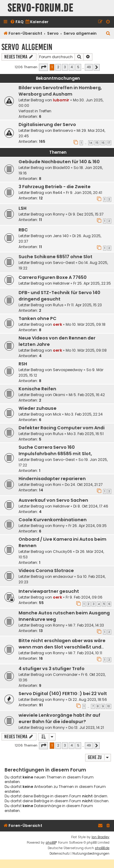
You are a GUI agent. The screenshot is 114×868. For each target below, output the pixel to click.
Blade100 (61, 168)
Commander (65, 675)
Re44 (58, 193)
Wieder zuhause (38, 408)
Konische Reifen (37, 389)
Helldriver (61, 283)
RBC (23, 230)
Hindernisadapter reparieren (52, 479)
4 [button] (72, 67)
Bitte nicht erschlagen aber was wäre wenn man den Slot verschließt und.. (62, 644)
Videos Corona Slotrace (46, 571)
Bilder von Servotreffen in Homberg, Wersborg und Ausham (60, 91)
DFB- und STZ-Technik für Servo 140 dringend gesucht (59, 296)
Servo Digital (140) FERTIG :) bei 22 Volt (63, 694)
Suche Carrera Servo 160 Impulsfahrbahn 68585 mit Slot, (55, 450)
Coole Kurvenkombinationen (53, 520)
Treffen (45, 111)
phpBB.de (102, 848)
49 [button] (89, 67)
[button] (43, 67)
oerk (57, 324)
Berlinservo (63, 130)
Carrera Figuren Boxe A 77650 (53, 277)
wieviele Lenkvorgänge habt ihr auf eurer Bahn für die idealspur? (59, 718)
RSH (23, 364)
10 (109, 706)
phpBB (51, 843)
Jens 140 (61, 236)
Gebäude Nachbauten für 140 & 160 (59, 162)
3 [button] (65, 67)
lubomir (61, 100)
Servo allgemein (27, 47)
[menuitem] (17, 22)
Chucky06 (62, 552)
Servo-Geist (64, 263)
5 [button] (78, 67)
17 (109, 143)
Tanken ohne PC (38, 318)
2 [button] (58, 67)
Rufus (58, 305)
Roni (57, 485)
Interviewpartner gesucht (49, 591)
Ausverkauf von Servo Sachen (53, 500)
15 (97, 143)
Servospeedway (68, 370)
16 (103, 143)
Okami (59, 395)
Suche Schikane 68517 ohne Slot (55, 257)
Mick (57, 414)
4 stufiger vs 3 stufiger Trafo (52, 669)
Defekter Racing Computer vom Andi (62, 428)
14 (91, 143)
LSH (22, 208)
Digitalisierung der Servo (47, 125)
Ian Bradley (100, 837)
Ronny (59, 214)
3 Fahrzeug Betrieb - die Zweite (55, 187)
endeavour (63, 576)
